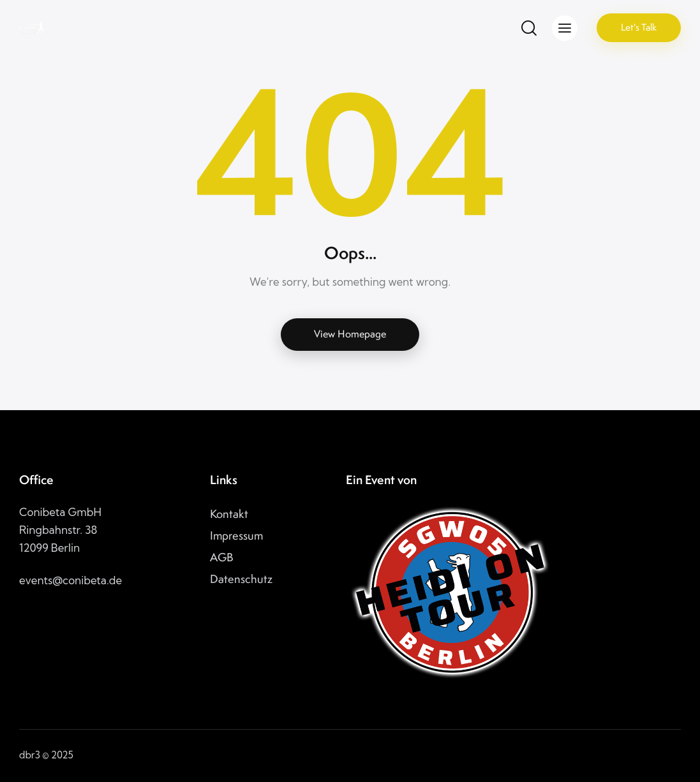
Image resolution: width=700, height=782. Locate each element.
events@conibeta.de (71, 580)
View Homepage (350, 334)
